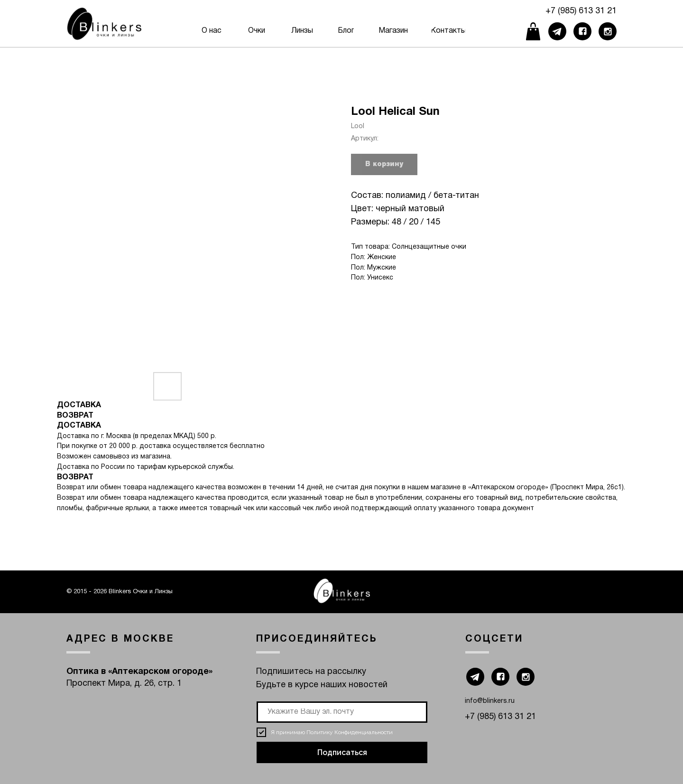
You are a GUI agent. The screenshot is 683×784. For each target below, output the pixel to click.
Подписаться (342, 752)
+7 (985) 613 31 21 (581, 11)
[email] (342, 712)
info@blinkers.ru (490, 701)
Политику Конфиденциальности (350, 732)
